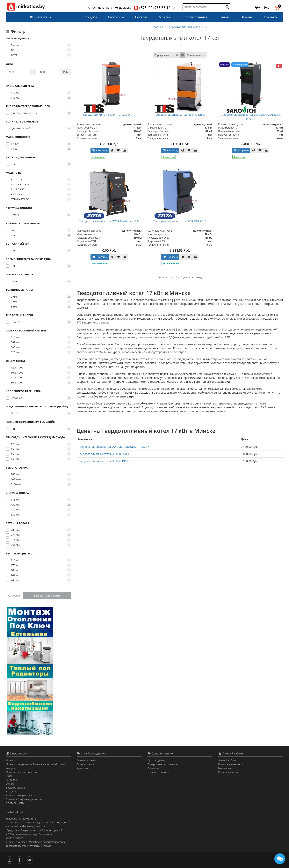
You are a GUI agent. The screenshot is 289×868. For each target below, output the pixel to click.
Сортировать (164, 55)
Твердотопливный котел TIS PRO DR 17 (180, 115)
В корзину (100, 150)
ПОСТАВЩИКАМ (15, 803)
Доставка (123, 7)
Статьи (224, 17)
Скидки (91, 17)
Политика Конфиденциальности (24, 799)
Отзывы (246, 17)
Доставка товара (15, 788)
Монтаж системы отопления (22, 772)
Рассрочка (116, 17)
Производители (156, 760)
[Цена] (18, 72)
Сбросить (14, 595)
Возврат (141, 17)
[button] (278, 7)
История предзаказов (230, 764)
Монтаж (165, 17)
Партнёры (153, 768)
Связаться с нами (87, 760)
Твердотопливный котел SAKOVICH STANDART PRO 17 (251, 117)
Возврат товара (86, 764)
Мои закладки (226, 768)
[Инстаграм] (10, 860)
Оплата (105, 7)
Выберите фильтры (47, 595)
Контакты (271, 17)
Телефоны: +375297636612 (21, 819)
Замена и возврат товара (20, 795)
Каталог (39, 17)
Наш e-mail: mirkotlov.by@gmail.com (26, 826)
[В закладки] (118, 150)
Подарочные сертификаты (163, 764)
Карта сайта (83, 768)
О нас (92, 7)
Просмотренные (195, 17)
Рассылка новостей (229, 772)
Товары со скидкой (158, 772)
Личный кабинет (228, 760)
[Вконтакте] (30, 860)
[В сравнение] (125, 150)
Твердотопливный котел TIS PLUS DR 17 (109, 115)
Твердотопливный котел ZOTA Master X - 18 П (109, 221)
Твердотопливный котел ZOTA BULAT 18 (180, 221)
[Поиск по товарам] (228, 7)
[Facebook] (20, 860)
